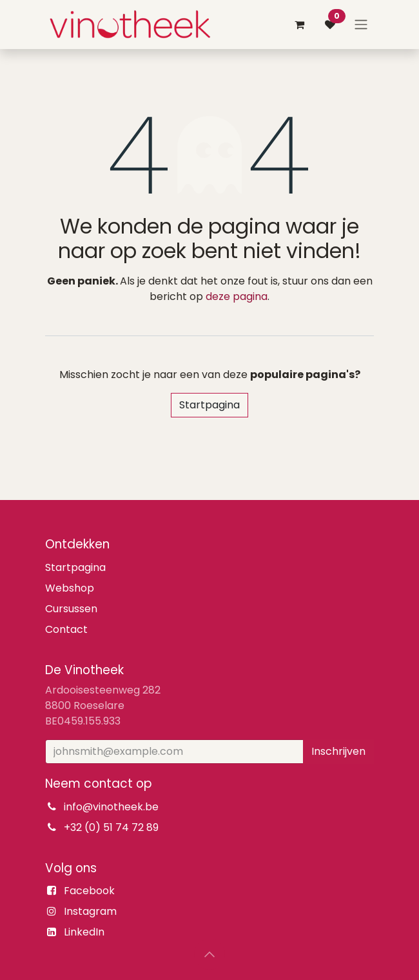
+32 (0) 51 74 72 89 (111, 827)
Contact (66, 629)
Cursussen (71, 609)
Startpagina (209, 405)
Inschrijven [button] (338, 751)
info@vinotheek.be (111, 807)
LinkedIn (84, 932)
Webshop (70, 588)
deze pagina (237, 296)
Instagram (90, 911)
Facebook (89, 891)
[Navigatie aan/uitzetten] (361, 25)
